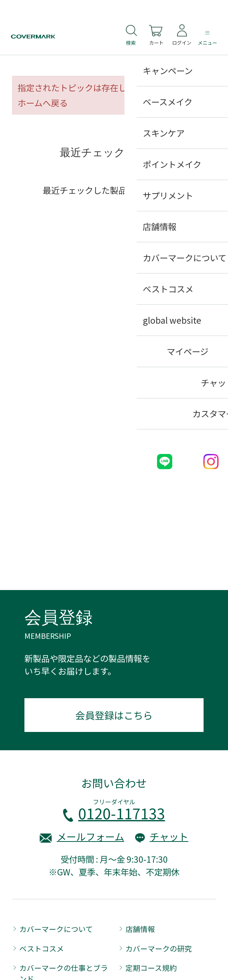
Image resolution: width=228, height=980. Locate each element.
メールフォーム (90, 836)
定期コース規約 (151, 968)
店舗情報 (140, 929)
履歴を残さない (186, 215)
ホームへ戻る (43, 103)
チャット (169, 836)
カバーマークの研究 (159, 948)
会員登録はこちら (114, 715)
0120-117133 (122, 813)
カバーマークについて (56, 929)
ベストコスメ (42, 948)
